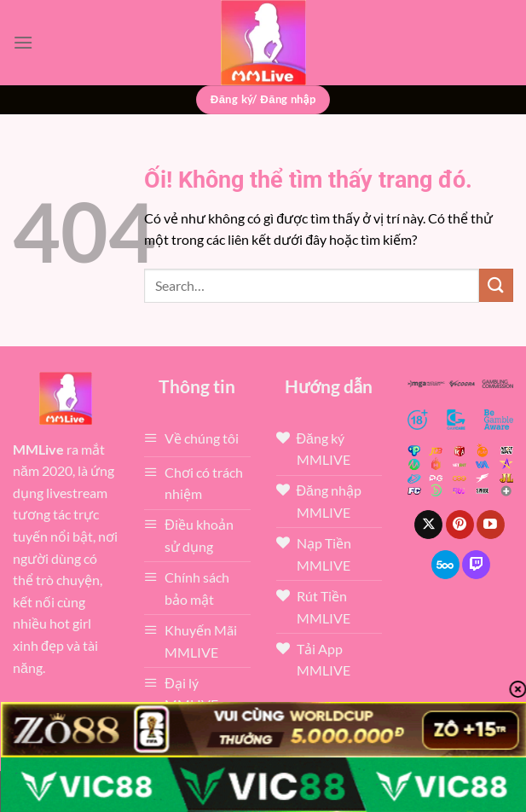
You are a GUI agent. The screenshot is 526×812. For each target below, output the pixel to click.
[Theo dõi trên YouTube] (491, 525)
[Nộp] (496, 285)
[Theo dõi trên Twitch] (476, 565)
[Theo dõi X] (428, 525)
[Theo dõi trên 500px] (445, 565)
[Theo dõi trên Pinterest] (460, 525)
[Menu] (23, 42)
